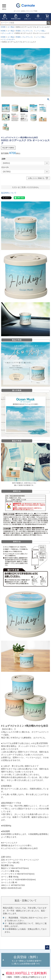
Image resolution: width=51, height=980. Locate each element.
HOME (3, 27)
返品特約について (9, 193)
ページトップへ (47, 947)
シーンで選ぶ (41, 31)
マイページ (38, 17)
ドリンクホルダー (9, 39)
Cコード (6, 167)
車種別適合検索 (16, 17)
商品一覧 (5, 17)
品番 (4, 159)
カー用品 (11, 27)
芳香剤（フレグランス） (25, 31)
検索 (49, 23)
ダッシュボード (8, 33)
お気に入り (28, 17)
